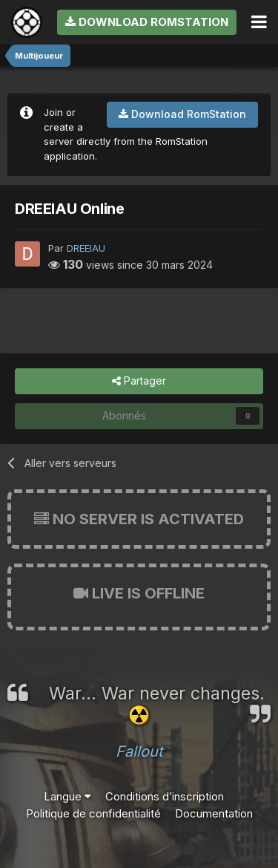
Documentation (214, 813)
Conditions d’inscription (165, 796)
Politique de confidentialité (93, 813)
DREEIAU (86, 248)
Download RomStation (147, 22)
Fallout (139, 751)
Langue (67, 796)
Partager (139, 381)
